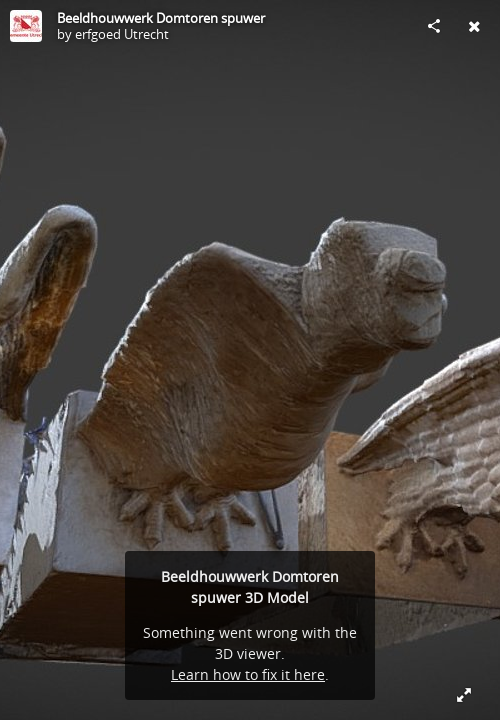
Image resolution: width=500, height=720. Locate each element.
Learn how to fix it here (248, 674)
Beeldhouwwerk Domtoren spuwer (161, 18)
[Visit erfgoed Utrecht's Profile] (26, 26)
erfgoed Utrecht (122, 34)
